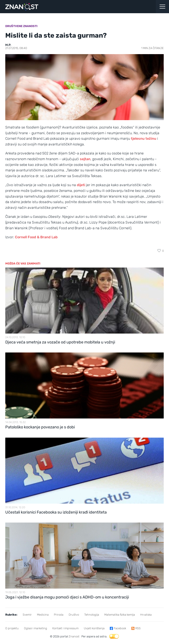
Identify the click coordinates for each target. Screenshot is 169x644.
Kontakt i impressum (65, 628)
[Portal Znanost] (63, 7)
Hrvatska (146, 615)
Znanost (74, 636)
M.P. (8, 45)
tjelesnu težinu (144, 139)
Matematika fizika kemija (120, 615)
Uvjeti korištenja (94, 628)
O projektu (12, 628)
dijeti (81, 185)
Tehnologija (92, 615)
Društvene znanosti (21, 26)
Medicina (43, 615)
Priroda (59, 615)
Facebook (120, 628)
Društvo (74, 615)
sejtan (85, 159)
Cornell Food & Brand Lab (36, 237)
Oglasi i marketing (36, 628)
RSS (138, 628)
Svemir (27, 615)
